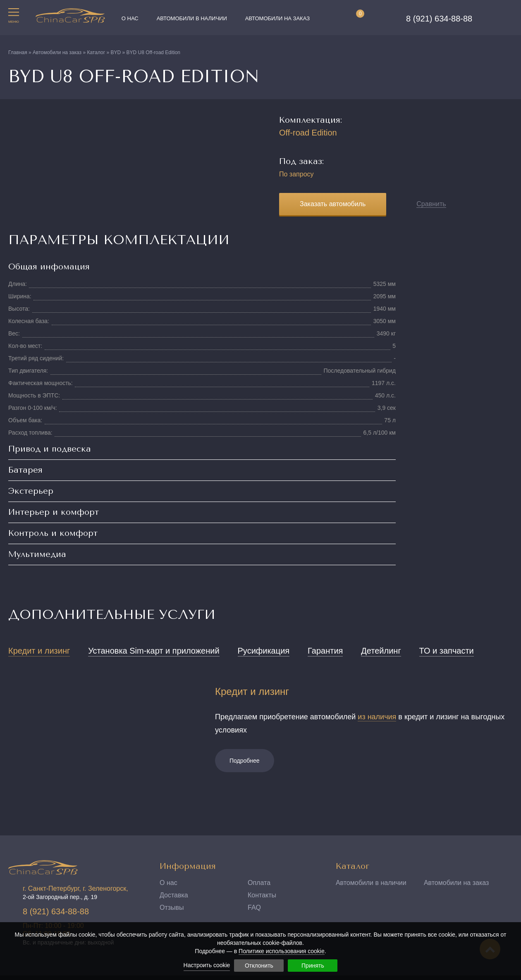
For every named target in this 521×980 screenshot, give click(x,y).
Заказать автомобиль (333, 204)
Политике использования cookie (282, 951)
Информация (188, 866)
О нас (130, 18)
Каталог (353, 866)
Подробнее (245, 761)
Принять (313, 966)
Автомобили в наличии (192, 18)
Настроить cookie (207, 965)
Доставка (174, 895)
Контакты (262, 895)
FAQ (254, 907)
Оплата (259, 883)
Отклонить (259, 966)
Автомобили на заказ (277, 18)
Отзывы (172, 907)
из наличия (377, 717)
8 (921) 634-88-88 (439, 19)
